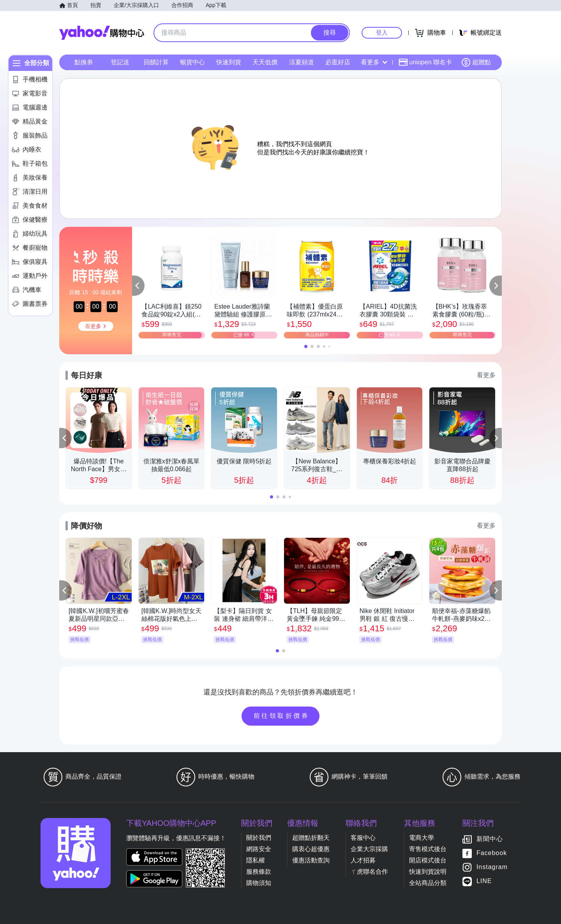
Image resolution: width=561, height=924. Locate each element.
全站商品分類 (428, 883)
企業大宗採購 (369, 849)
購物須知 (259, 883)
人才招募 (363, 860)
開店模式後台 (428, 860)
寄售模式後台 (428, 849)
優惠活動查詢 (311, 860)
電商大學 (422, 838)
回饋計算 (156, 62)
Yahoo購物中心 (102, 33)
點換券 (84, 62)
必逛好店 (338, 62)
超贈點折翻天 (311, 838)
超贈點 (476, 62)
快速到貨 (229, 62)
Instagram (492, 867)
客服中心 (363, 838)
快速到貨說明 (428, 872)
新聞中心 (490, 839)
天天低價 (265, 62)
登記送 (120, 62)
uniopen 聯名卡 (425, 62)
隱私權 (256, 860)
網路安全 (259, 849)
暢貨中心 (192, 62)
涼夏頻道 (302, 62)
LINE (484, 881)
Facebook (492, 853)
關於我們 (259, 838)
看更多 (374, 62)
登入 (382, 33)
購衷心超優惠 (311, 849)
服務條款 (259, 872)
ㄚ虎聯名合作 (369, 872)
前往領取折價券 (282, 716)
